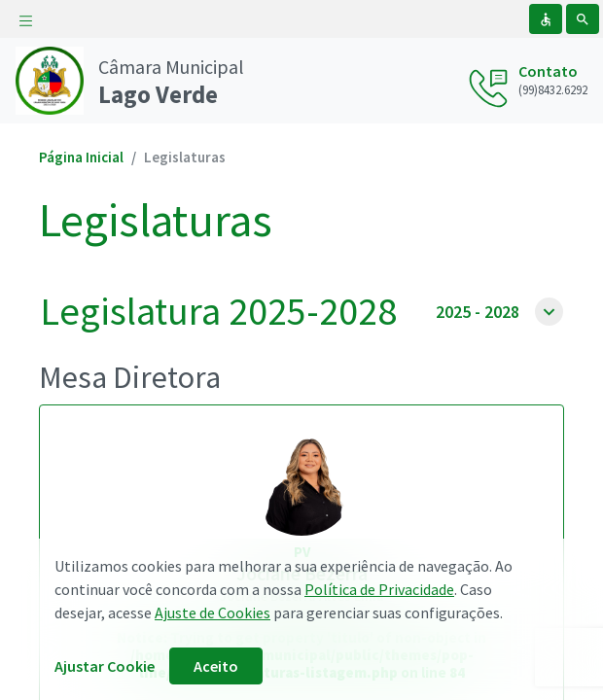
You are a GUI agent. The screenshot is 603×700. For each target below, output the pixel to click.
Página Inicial (81, 157)
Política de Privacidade (379, 589)
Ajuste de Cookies (213, 612)
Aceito (216, 666)
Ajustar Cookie (105, 666)
